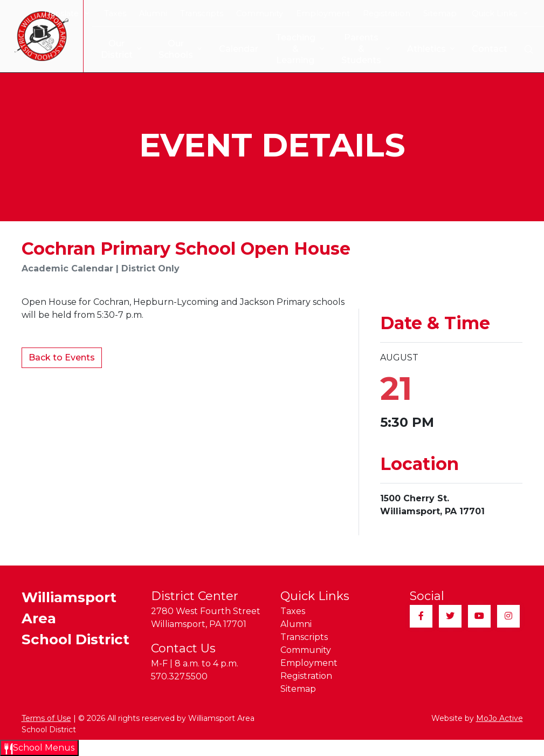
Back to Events (62, 357)
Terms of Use (46, 718)
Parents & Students (360, 49)
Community (260, 13)
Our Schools (171, 49)
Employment (323, 13)
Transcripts (202, 13)
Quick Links (500, 13)
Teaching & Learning (293, 49)
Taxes (115, 13)
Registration (387, 13)
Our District (112, 49)
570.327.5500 (179, 676)
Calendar (230, 49)
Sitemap (440, 13)
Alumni (153, 13)
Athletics (425, 49)
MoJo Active (500, 718)
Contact (484, 49)
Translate (66, 13)
